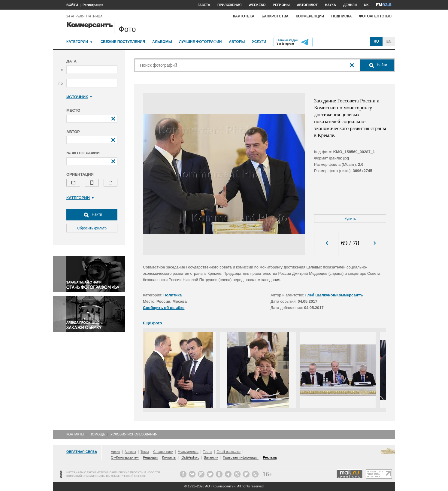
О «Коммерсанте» (125, 457)
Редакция (150, 457)
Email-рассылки (229, 452)
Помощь (97, 434)
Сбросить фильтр (92, 228)
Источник (79, 97)
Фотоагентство (375, 16)
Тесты (208, 452)
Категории (77, 42)
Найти (92, 215)
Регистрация (93, 5)
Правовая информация (241, 457)
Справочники (163, 452)
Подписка (341, 16)
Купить (350, 219)
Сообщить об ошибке (164, 308)
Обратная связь (82, 452)
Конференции (310, 16)
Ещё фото (152, 323)
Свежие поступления (123, 42)
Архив (115, 452)
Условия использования (134, 434)
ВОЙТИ (72, 5)
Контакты (75, 434)
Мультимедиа (188, 452)
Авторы (237, 42)
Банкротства (275, 16)
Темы (145, 452)
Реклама (270, 457)
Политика (173, 295)
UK (366, 5)
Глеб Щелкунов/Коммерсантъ (334, 295)
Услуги (259, 42)
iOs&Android (190, 457)
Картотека (244, 16)
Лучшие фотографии (200, 42)
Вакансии (211, 457)
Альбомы (162, 42)
